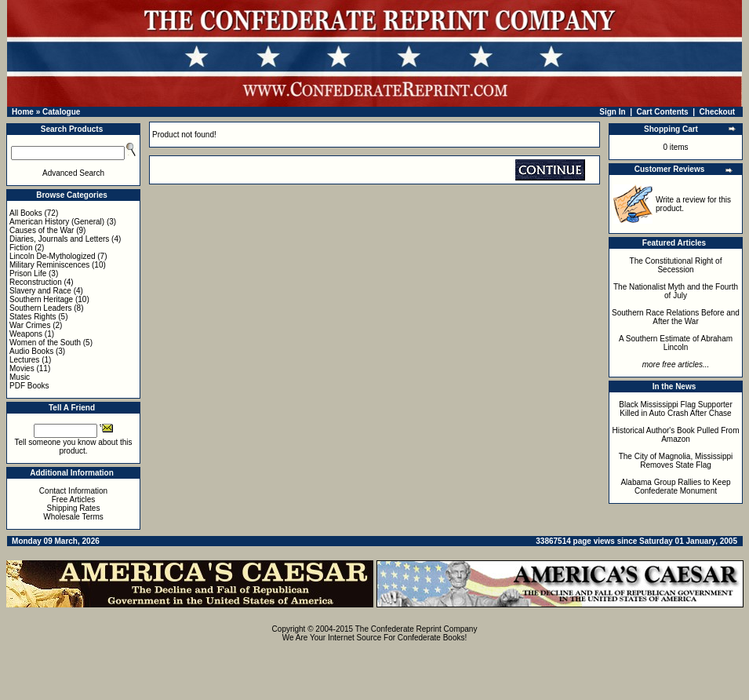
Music (20, 377)
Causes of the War (42, 230)
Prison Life (28, 273)
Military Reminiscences (49, 265)
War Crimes (30, 325)
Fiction (21, 248)
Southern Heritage (41, 299)
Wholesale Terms (73, 517)
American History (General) (57, 222)
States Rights (33, 317)
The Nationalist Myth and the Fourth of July (676, 291)
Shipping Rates (74, 508)
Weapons (26, 334)
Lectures (24, 360)
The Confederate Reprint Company (416, 629)
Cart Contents (663, 112)
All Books (26, 213)
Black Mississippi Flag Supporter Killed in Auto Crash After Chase (676, 409)
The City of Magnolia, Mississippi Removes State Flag (676, 461)
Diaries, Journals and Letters (59, 239)
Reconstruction (36, 282)
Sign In (612, 112)
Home (23, 112)
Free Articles (74, 499)
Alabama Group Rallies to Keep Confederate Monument (675, 487)
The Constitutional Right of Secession (676, 265)
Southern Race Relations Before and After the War (676, 317)
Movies (22, 368)
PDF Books (29, 386)
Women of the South (45, 343)
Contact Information (73, 491)
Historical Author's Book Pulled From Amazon (676, 435)
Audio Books (31, 351)
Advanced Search (73, 173)
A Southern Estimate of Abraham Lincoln (676, 343)
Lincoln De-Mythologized (53, 256)
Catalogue (61, 112)
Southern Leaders (41, 308)
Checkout (718, 112)
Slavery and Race (40, 291)
